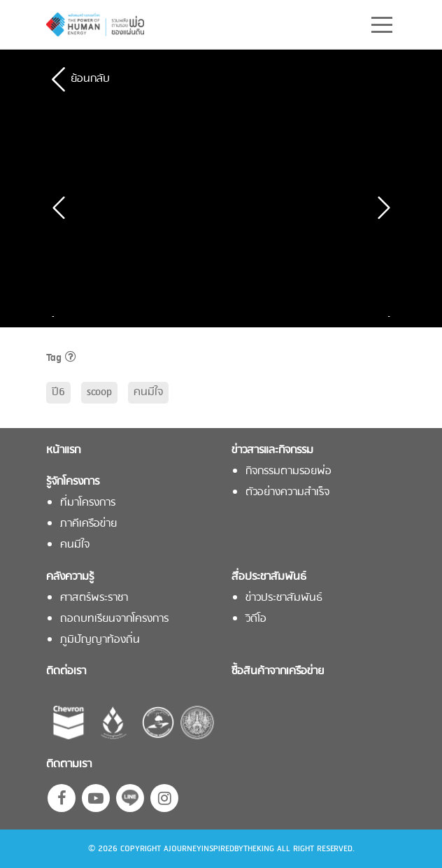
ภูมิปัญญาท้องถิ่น (100, 640)
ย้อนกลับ (90, 79)
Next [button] (385, 316)
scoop (99, 392)
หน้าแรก (63, 451)
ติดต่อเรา (66, 672)
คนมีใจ (148, 392)
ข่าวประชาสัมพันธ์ (284, 598)
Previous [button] (57, 316)
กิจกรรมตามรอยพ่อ (288, 472)
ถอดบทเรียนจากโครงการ (114, 619)
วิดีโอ (256, 619)
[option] (144, 316)
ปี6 (58, 392)
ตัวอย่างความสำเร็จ (287, 493)
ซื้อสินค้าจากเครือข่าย (278, 672)
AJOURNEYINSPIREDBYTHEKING (219, 849)
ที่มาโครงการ (88, 503)
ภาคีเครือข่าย (88, 524)
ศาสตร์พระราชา (94, 598)
